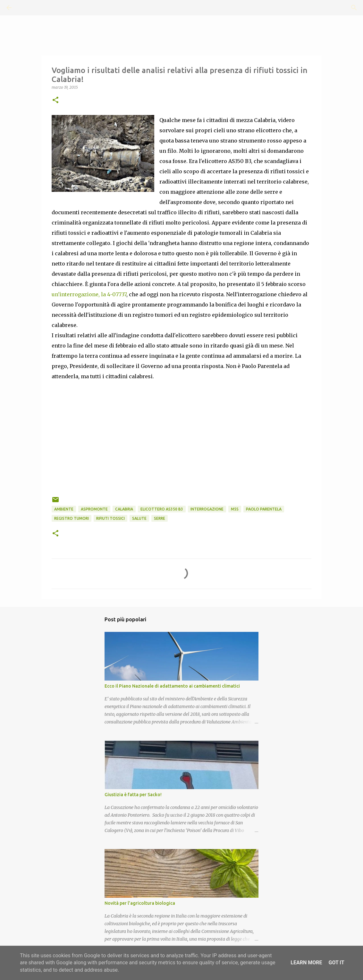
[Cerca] (27, 8)
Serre (160, 518)
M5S (235, 509)
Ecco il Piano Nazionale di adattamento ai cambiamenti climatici (172, 686)
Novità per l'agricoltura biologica (140, 903)
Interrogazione (207, 509)
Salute (139, 518)
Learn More (306, 963)
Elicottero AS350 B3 (162, 509)
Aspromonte (94, 509)
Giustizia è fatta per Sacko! (133, 795)
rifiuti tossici (110, 518)
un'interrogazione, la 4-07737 (89, 294)
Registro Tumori (72, 518)
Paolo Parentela (264, 509)
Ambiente (64, 509)
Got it (336, 963)
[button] (55, 100)
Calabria (124, 509)
